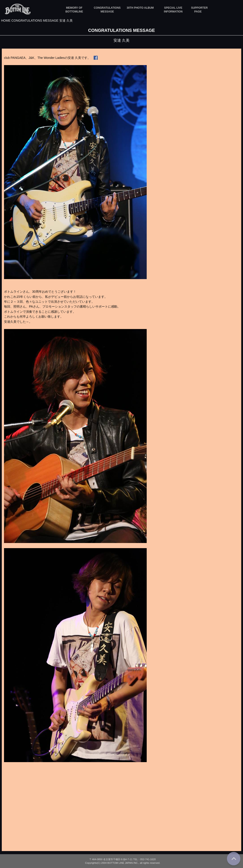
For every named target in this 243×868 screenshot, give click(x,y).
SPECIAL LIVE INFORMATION (173, 10)
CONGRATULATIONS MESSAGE (107, 10)
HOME (6, 21)
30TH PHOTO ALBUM (140, 8)
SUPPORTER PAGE (198, 10)
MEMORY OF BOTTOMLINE (74, 10)
